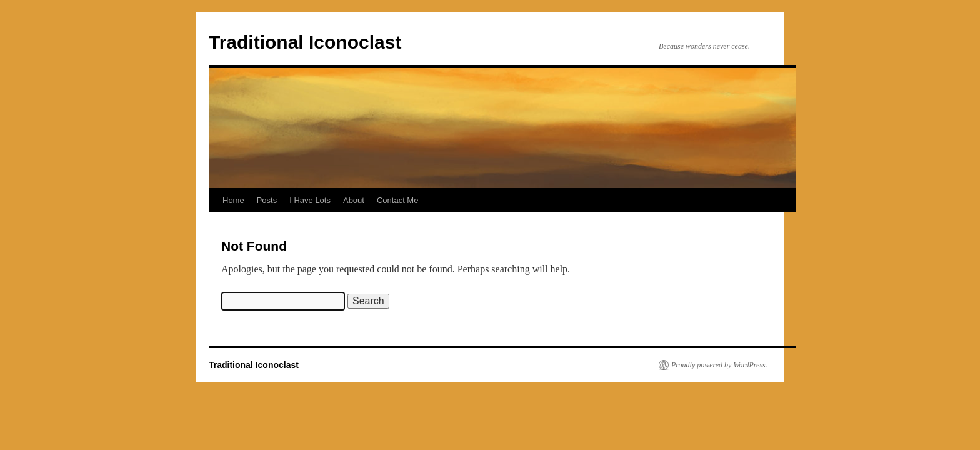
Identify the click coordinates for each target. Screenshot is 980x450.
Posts (267, 200)
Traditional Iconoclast (305, 42)
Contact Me (397, 200)
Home (233, 200)
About (354, 200)
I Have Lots (310, 200)
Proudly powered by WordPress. (719, 365)
